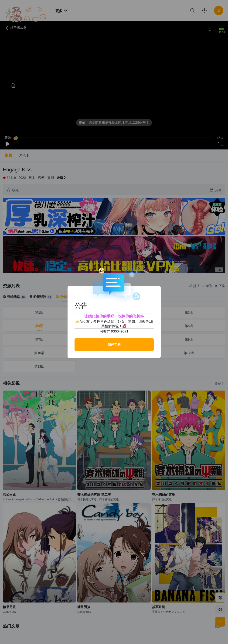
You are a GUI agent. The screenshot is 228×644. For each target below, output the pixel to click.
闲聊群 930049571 (114, 331)
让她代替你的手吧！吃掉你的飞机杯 (114, 316)
